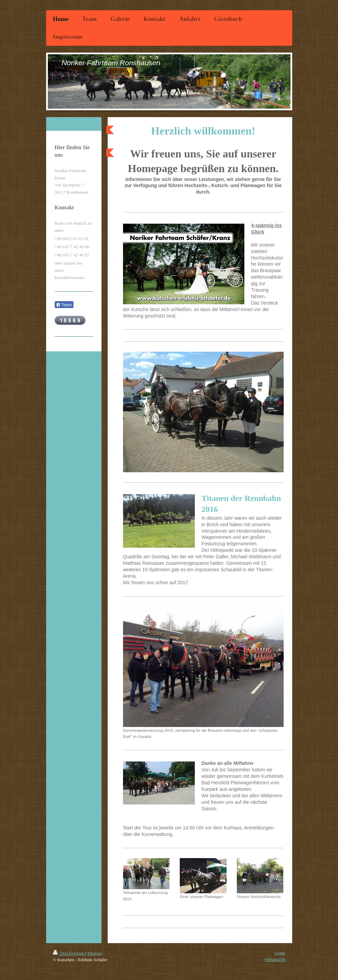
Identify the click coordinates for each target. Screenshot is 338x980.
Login (280, 953)
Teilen (64, 305)
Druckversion (69, 953)
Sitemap (95, 953)
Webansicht (275, 959)
